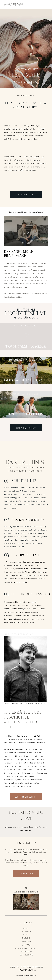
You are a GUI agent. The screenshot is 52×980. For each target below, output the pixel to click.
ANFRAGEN (27, 941)
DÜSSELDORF (26, 967)
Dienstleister (10, 543)
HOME (26, 928)
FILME (26, 935)
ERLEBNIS (26, 938)
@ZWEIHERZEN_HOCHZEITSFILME (26, 892)
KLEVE (13, 967)
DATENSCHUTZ (27, 955)
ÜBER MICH (26, 931)
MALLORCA (26, 945)
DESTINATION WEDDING (26, 948)
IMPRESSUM (27, 952)
